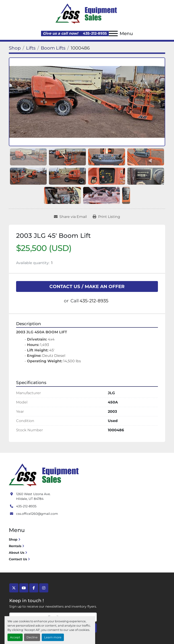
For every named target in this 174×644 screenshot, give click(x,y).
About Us (17, 553)
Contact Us (18, 559)
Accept (15, 637)
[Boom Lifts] (53, 48)
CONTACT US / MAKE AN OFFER (87, 286)
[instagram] (44, 588)
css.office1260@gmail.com (37, 514)
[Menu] (113, 33)
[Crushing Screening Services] (45, 475)
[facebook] (34, 588)
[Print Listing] (106, 217)
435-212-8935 (94, 33)
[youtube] (24, 588)
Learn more (53, 637)
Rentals (15, 546)
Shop (13, 539)
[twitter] (14, 588)
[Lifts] (31, 48)
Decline (32, 637)
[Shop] (15, 48)
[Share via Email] (70, 217)
